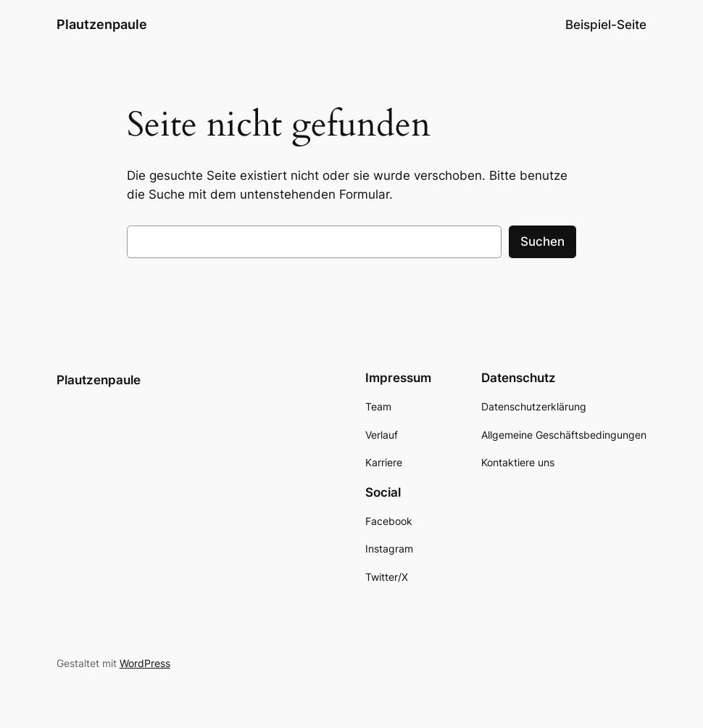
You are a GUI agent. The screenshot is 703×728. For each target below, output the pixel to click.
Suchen (542, 241)
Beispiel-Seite (606, 25)
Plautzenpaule (102, 24)
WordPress (145, 663)
